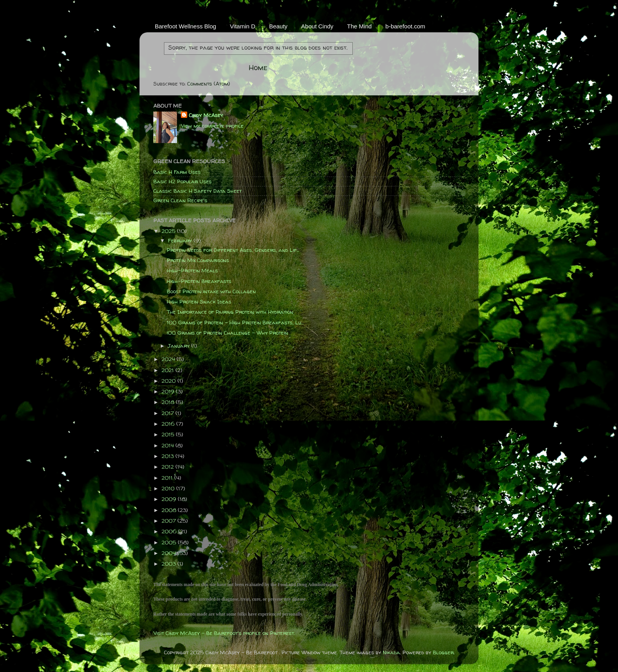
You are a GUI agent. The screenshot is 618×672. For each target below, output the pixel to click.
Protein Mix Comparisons (198, 260)
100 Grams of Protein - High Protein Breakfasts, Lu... (235, 322)
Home (258, 67)
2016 (169, 424)
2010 (169, 488)
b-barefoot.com (405, 26)
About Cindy (317, 26)
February (181, 240)
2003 (169, 564)
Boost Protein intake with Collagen (211, 291)
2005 (170, 542)
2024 (169, 359)
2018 (169, 402)
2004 (169, 553)
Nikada (391, 652)
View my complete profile (212, 126)
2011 (168, 478)
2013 (168, 456)
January (180, 346)
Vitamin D (243, 26)
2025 (169, 231)
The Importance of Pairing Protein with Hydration (230, 312)
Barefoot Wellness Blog (186, 26)
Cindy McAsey (206, 115)
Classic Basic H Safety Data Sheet (197, 191)
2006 (170, 531)
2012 (168, 467)
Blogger (443, 652)
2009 (170, 499)
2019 (169, 391)
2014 (168, 445)
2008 (170, 510)
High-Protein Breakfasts (199, 281)
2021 (168, 370)
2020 (169, 381)
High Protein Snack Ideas (199, 302)
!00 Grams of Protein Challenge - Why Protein (227, 333)
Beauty (278, 26)
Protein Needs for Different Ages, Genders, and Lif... (233, 250)
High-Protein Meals (192, 270)
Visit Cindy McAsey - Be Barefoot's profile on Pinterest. (224, 633)
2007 (169, 521)
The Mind (360, 26)
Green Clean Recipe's (180, 200)
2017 (168, 413)
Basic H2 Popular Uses (182, 181)
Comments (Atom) (209, 84)
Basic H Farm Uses (177, 172)
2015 (169, 434)
